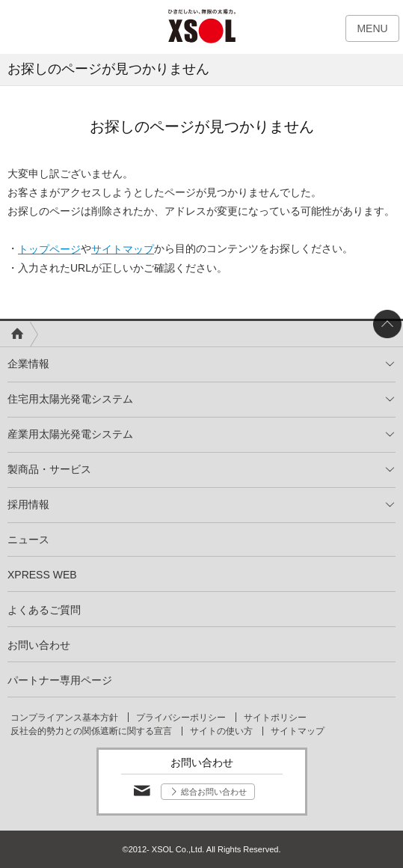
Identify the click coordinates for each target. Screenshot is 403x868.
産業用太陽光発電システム (70, 434)
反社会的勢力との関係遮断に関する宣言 (91, 731)
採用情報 (28, 504)
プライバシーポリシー (181, 718)
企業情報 (28, 364)
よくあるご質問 (44, 610)
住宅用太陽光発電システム (70, 399)
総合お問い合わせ (214, 792)
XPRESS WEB (42, 575)
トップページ (49, 249)
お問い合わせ (39, 645)
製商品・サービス (49, 469)
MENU (372, 28)
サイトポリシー (275, 718)
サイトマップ (123, 249)
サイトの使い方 (221, 731)
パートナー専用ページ (60, 680)
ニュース (28, 540)
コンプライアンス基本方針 (64, 718)
